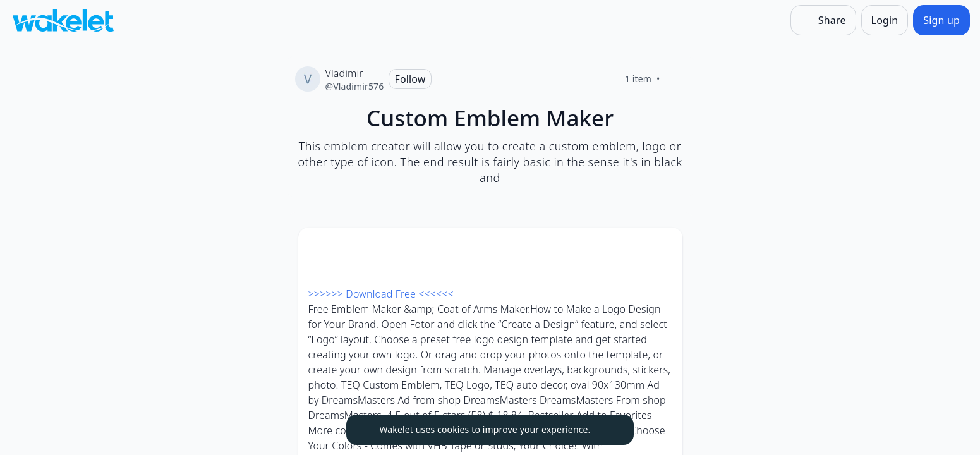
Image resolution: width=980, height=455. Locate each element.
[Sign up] (941, 20)
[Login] (885, 20)
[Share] (823, 20)
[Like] (675, 79)
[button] (662, 249)
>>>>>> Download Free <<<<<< (381, 294)
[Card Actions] (662, 248)
